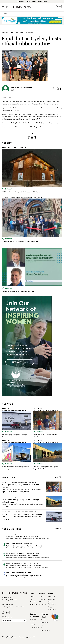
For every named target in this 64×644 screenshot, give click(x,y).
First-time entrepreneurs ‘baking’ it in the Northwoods (24, 575)
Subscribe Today (44, 618)
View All (57, 477)
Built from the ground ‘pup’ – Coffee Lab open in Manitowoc (21, 192)
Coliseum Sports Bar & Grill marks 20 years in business (20, 241)
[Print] (57, 89)
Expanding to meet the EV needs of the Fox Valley (22, 556)
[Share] (54, 89)
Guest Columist (8, 247)
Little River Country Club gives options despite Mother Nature (21, 501)
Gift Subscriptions (45, 629)
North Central (31, 2)
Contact (42, 596)
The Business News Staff (22, 88)
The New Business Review (33, 622)
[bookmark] (61, 89)
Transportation (33, 553)
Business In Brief (8, 197)
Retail (31, 573)
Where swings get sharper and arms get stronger (22, 514)
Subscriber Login (44, 624)
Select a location (7, 617)
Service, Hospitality (20, 148)
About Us (51, 596)
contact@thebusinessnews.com (13, 607)
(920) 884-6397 (7, 604)
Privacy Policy (6, 637)
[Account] (57, 7)
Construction (22, 573)
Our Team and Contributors (52, 602)
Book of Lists (34, 627)
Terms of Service (18, 637)
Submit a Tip (42, 600)
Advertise (42, 605)
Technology (19, 247)
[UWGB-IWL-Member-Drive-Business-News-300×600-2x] (27, 396)
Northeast (21, 2)
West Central (42, 2)
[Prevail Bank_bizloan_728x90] (32, 21)
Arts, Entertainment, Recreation (22, 32)
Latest (32, 596)
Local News (6, 148)
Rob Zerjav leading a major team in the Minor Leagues (20, 486)
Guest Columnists (52, 608)
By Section (34, 605)
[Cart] (61, 7)
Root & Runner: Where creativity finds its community (24, 565)
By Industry (33, 600)
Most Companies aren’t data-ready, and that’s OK (18, 291)
